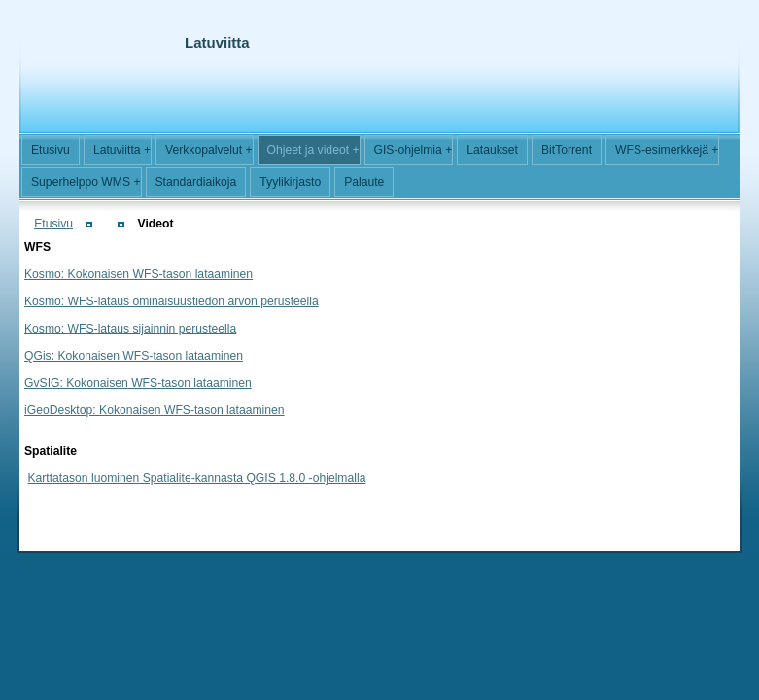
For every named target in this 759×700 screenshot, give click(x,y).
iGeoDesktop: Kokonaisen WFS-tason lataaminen (155, 410)
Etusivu (53, 224)
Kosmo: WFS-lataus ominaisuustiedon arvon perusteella (172, 301)
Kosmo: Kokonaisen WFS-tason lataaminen (138, 274)
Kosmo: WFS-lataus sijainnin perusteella (130, 329)
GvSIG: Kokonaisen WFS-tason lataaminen (138, 383)
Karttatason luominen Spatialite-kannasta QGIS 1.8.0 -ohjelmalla (196, 478)
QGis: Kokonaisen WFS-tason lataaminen (134, 356)
